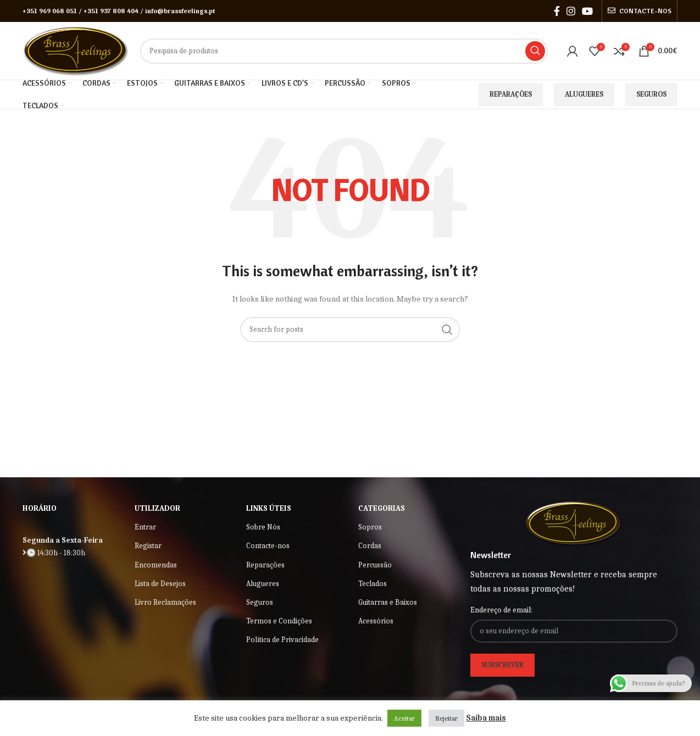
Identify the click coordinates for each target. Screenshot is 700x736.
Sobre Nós (263, 527)
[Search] (344, 51)
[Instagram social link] (571, 11)
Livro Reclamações (165, 602)
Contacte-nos (268, 546)
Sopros (370, 527)
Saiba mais (486, 718)
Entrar (145, 527)
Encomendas (156, 565)
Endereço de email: (501, 610)
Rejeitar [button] (446, 718)
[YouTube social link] (587, 11)
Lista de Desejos (160, 584)
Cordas (370, 546)
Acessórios (376, 621)
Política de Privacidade (282, 640)
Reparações (511, 94)
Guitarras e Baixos (388, 602)
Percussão (375, 565)
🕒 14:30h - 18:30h (54, 553)
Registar (148, 546)
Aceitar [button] (404, 718)
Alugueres (584, 94)
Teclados (373, 584)
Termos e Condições (279, 621)
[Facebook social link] (557, 11)
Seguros (651, 94)
